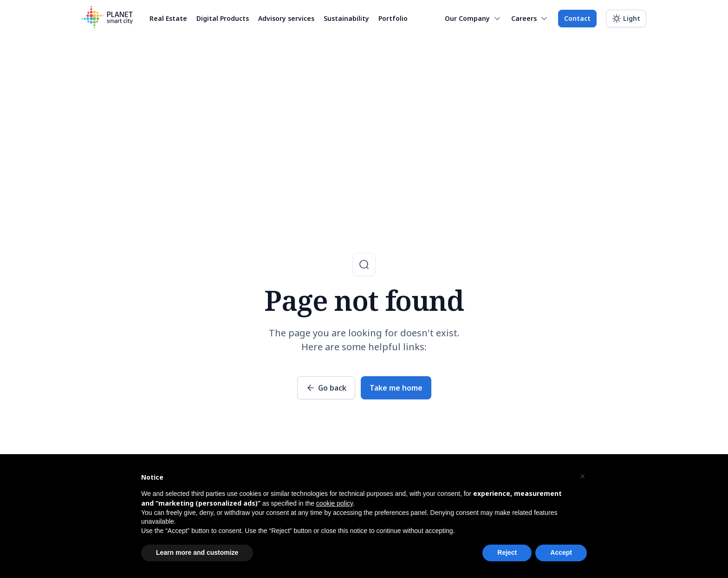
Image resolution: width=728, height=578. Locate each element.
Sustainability (346, 18)
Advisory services (286, 18)
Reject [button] (507, 552)
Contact (577, 18)
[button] (582, 476)
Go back (332, 388)
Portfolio (393, 18)
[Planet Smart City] (107, 19)
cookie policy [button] (335, 503)
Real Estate (168, 18)
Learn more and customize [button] (197, 552)
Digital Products (223, 18)
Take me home (396, 388)
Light (632, 18)
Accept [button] (561, 552)
